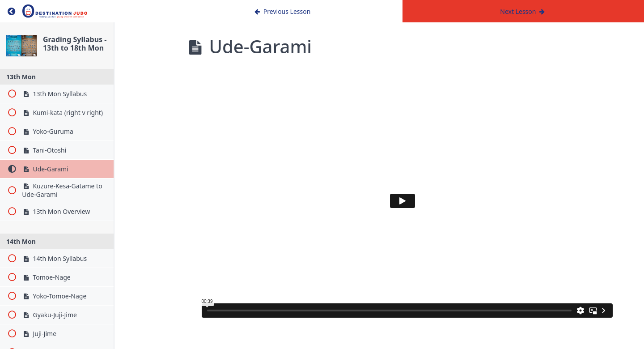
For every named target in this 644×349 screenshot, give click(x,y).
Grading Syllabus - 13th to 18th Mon (102, 49)
